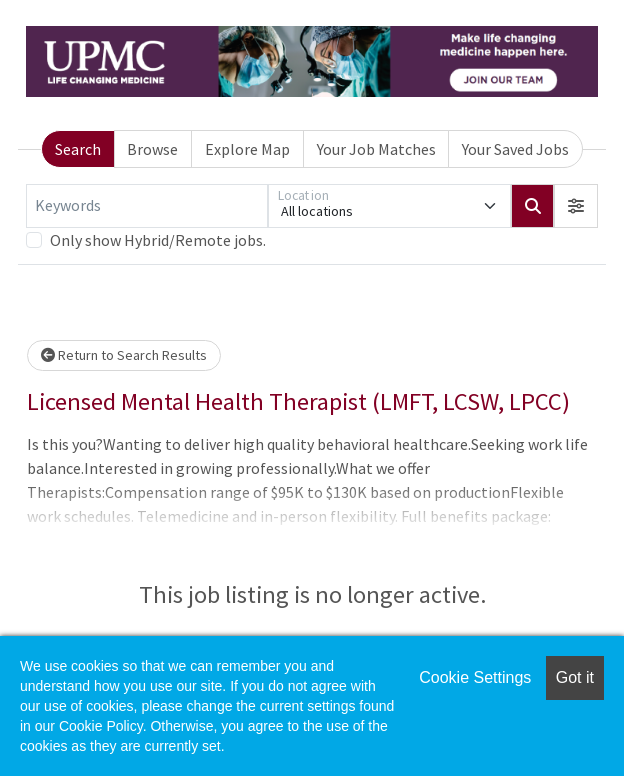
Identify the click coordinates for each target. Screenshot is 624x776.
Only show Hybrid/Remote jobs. (158, 240)
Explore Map (247, 149)
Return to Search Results (124, 355)
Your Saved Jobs (515, 149)
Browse (152, 149)
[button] (576, 206)
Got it (575, 677)
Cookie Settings (475, 677)
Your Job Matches (376, 149)
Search (78, 149)
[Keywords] (147, 206)
